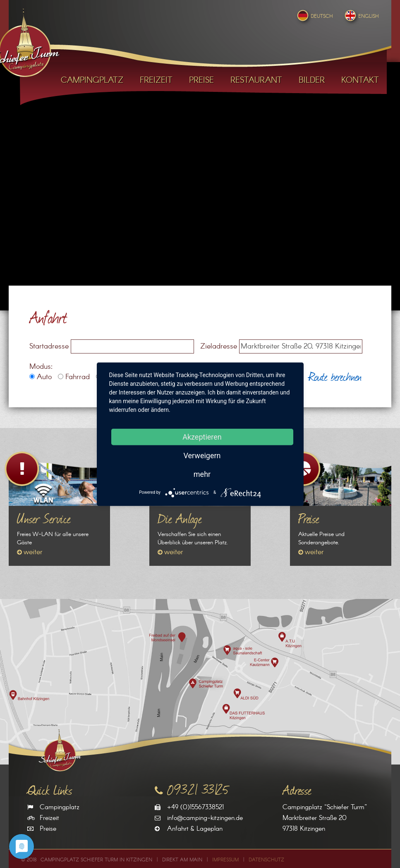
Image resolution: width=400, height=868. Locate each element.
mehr (202, 474)
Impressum (225, 860)
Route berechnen (335, 376)
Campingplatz (60, 807)
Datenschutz (266, 860)
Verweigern (202, 455)
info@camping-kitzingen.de (205, 818)
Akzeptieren (202, 436)
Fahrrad (74, 377)
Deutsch (314, 16)
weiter (33, 552)
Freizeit (49, 818)
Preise (48, 829)
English (361, 16)
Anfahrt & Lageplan (195, 829)
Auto (41, 377)
